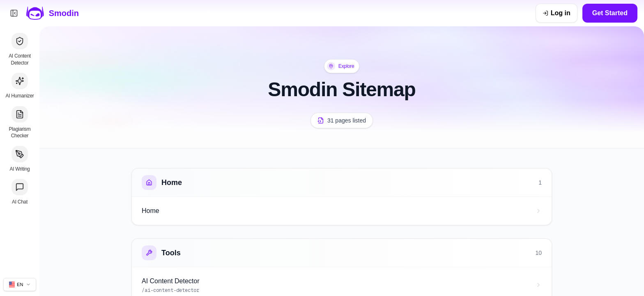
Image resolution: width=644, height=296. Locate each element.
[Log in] (557, 13)
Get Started (610, 13)
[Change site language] (20, 284)
